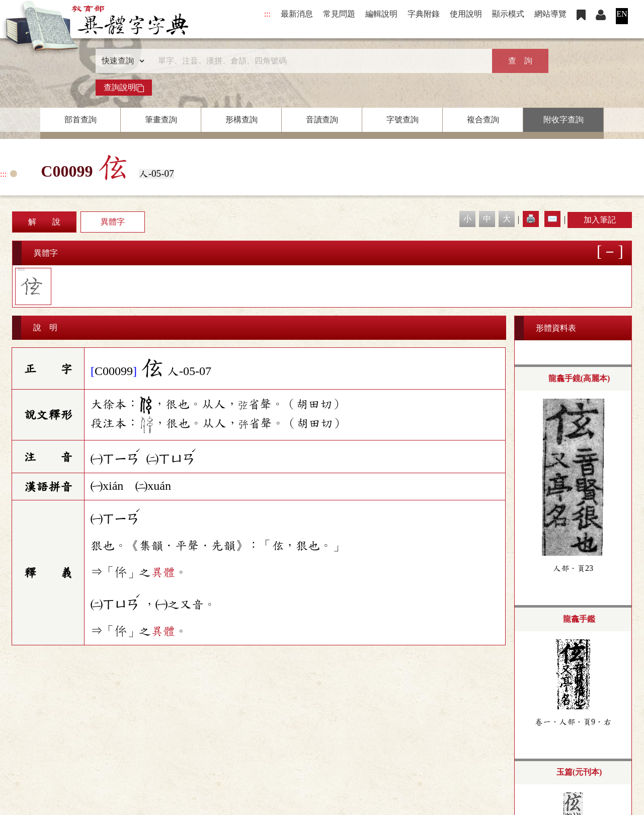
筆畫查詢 (161, 120)
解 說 (44, 222)
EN (622, 14)
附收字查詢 (563, 120)
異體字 (113, 222)
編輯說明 (381, 14)
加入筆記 (600, 220)
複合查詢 (483, 120)
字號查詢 (403, 120)
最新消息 (297, 14)
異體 (163, 572)
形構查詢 (242, 120)
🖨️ (531, 219)
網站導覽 (550, 14)
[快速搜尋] (318, 61)
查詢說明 (124, 88)
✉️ (552, 219)
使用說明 (466, 14)
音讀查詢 (322, 120)
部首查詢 (80, 120)
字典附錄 (424, 14)
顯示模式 (508, 14)
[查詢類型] (121, 61)
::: (267, 14)
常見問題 (339, 14)
